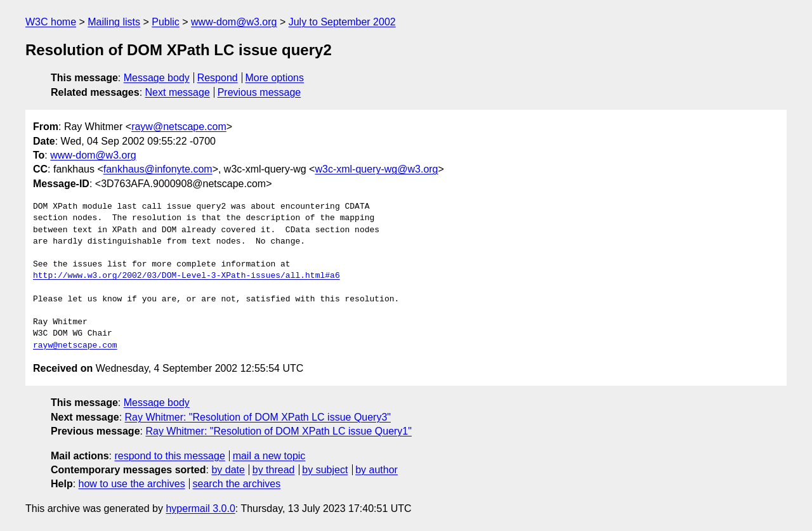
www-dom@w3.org (234, 22)
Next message (178, 92)
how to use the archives (132, 484)
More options (275, 78)
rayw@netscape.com (179, 127)
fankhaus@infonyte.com (158, 169)
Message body (157, 78)
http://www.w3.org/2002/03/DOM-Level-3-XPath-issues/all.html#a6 (187, 276)
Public (166, 22)
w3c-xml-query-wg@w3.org (376, 169)
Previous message (259, 92)
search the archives (237, 484)
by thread (274, 470)
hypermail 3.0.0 (200, 508)
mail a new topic (269, 456)
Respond (218, 78)
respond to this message (169, 456)
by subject (325, 470)
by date (228, 470)
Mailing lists (114, 22)
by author (377, 470)
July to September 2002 (342, 22)
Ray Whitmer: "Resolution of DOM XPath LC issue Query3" (258, 417)
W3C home (51, 22)
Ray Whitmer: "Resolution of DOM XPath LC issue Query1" (278, 431)
